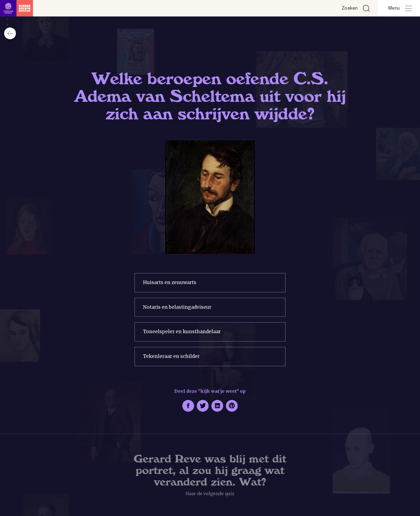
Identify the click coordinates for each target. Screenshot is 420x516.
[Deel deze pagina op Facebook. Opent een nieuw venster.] (188, 406)
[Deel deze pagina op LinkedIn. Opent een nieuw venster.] (217, 406)
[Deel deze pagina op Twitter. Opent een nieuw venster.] (203, 406)
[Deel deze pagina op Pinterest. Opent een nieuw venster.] (232, 406)
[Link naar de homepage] (16, 8)
